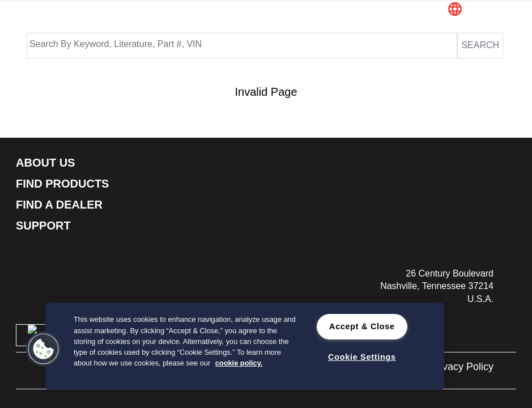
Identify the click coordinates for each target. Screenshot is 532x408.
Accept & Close (362, 326)
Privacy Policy (462, 367)
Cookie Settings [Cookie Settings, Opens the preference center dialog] (362, 357)
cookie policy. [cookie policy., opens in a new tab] (239, 363)
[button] (476, 10)
